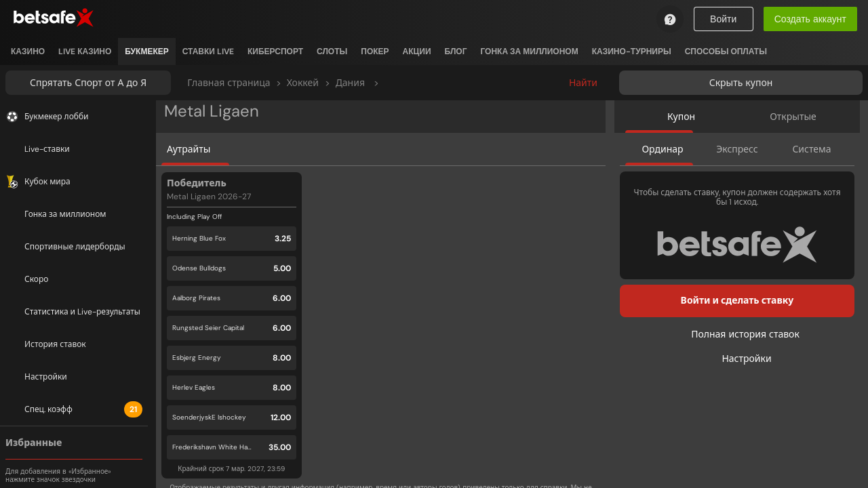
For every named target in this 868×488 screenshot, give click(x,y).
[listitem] (28, 52)
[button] (232, 325)
